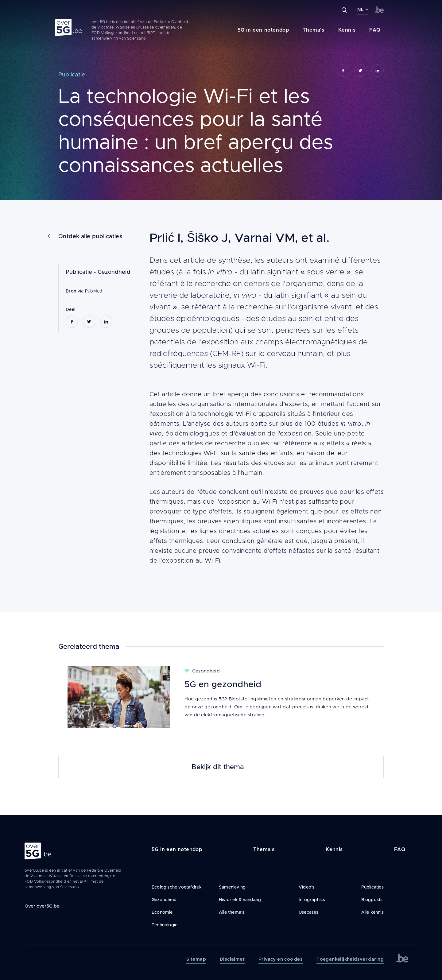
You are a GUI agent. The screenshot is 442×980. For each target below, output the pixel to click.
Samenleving (232, 887)
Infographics (312, 900)
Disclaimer (232, 959)
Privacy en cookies (281, 959)
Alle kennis (372, 912)
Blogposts (372, 900)
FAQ (375, 30)
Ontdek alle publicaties (90, 236)
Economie (162, 912)
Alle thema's (232, 912)
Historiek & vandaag (240, 900)
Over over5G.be (42, 906)
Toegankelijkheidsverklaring (350, 959)
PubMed (94, 291)
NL (361, 10)
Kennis (347, 30)
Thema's (313, 30)
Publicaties (372, 887)
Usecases (309, 912)
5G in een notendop (263, 30)
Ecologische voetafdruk (177, 887)
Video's (306, 887)
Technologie (165, 925)
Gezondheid (114, 272)
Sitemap (196, 959)
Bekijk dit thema (218, 767)
